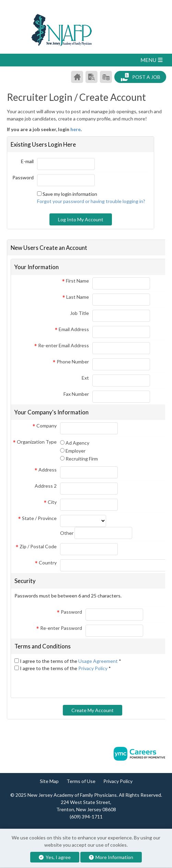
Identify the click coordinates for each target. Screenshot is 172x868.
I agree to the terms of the (71, 661)
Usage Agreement (99, 661)
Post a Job (140, 77)
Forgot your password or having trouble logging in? (91, 201)
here (76, 129)
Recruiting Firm (82, 459)
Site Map (49, 781)
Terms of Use (81, 781)
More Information (111, 857)
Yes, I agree (55, 857)
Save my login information (70, 194)
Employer (76, 451)
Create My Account (93, 710)
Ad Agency (77, 443)
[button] (86, 60)
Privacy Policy (93, 668)
